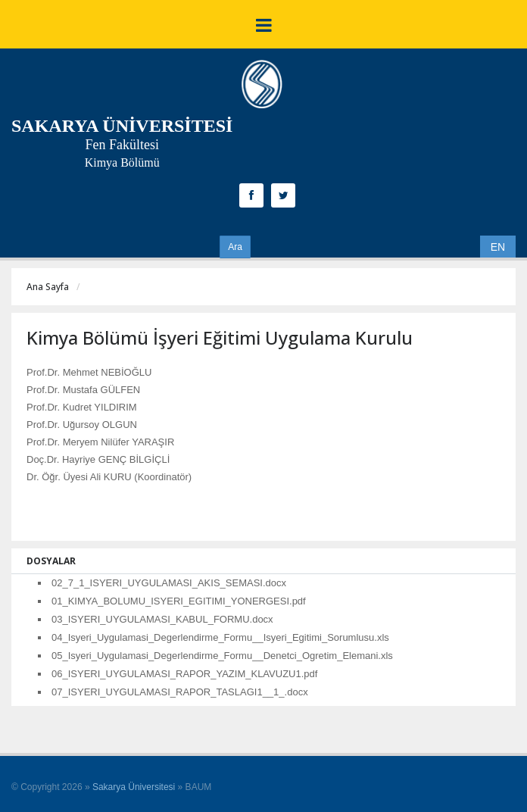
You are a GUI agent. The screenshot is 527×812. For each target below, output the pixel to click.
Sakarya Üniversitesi (134, 787)
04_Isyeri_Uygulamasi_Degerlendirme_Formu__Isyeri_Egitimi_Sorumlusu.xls (220, 637)
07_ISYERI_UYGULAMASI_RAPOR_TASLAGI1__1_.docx (180, 692)
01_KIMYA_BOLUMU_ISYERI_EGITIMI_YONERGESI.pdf (179, 601)
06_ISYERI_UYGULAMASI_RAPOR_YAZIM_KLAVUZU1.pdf (184, 674)
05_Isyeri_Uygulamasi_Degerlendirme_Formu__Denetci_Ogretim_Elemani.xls (222, 656)
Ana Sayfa (48, 287)
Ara (235, 247)
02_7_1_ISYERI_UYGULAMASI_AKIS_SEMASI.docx (169, 583)
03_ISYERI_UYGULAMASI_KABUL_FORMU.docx (162, 619)
